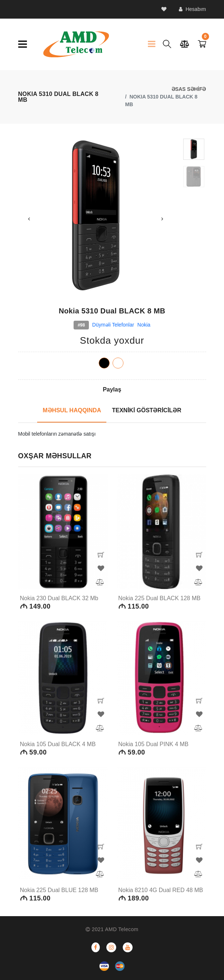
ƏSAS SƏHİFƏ (189, 89)
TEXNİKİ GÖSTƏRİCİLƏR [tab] (146, 410)
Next (162, 219)
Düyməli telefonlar (113, 325)
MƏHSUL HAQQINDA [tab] (72, 410)
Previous (29, 219)
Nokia (144, 325)
